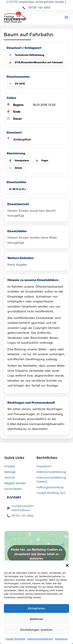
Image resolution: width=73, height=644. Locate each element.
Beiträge (10, 472)
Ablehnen (37, 619)
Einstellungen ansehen (37, 630)
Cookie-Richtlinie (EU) (51, 493)
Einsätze (10, 466)
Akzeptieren (37, 608)
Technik (10, 478)
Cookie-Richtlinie (15, 639)
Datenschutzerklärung (40, 639)
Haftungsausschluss (50, 487)
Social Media (13, 489)
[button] (67, 565)
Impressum (61, 639)
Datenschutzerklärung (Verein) (51, 480)
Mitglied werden (15, 483)
